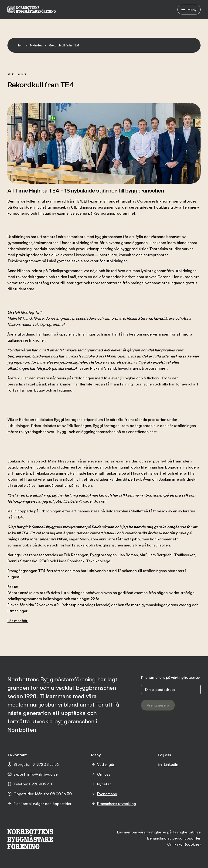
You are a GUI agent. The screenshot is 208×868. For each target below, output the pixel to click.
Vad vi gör (103, 764)
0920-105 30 (40, 784)
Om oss (101, 774)
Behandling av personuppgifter (174, 838)
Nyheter (36, 45)
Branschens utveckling (114, 804)
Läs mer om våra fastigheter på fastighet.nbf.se (159, 832)
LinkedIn (168, 764)
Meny (189, 10)
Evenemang (104, 794)
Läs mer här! (18, 621)
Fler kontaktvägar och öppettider (39, 804)
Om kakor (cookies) (184, 844)
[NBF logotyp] (32, 10)
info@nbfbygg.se (42, 774)
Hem (20, 45)
